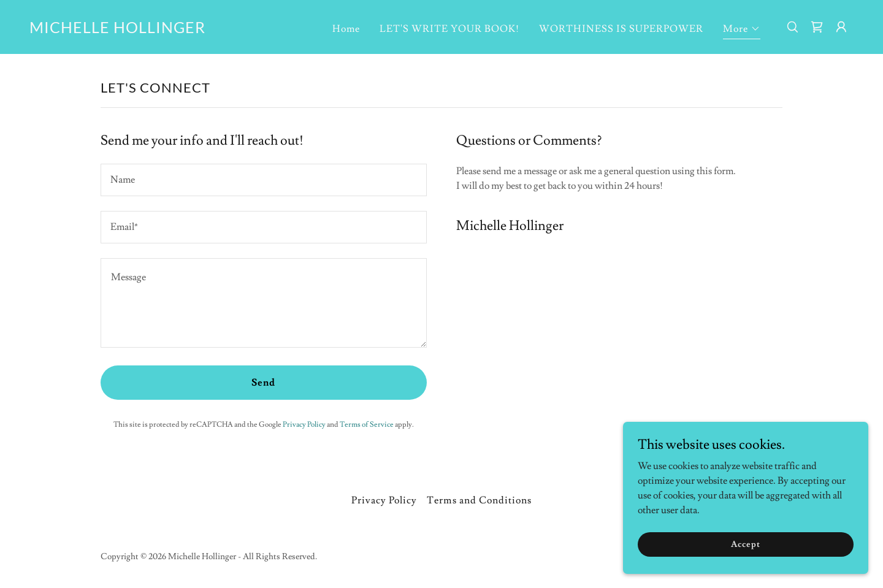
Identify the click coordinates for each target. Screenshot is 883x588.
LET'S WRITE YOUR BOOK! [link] (449, 29)
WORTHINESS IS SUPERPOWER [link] (621, 29)
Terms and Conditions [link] (479, 500)
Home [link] (346, 29)
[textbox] (264, 180)
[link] (117, 30)
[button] (742, 30)
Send (263, 383)
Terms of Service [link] (367, 425)
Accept (745, 544)
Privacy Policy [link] (304, 425)
